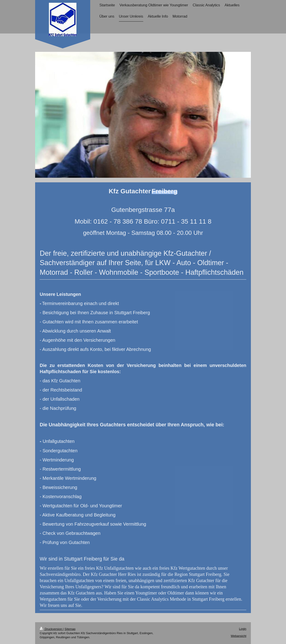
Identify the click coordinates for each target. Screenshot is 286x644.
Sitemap (70, 629)
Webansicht (238, 636)
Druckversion (51, 629)
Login (243, 629)
